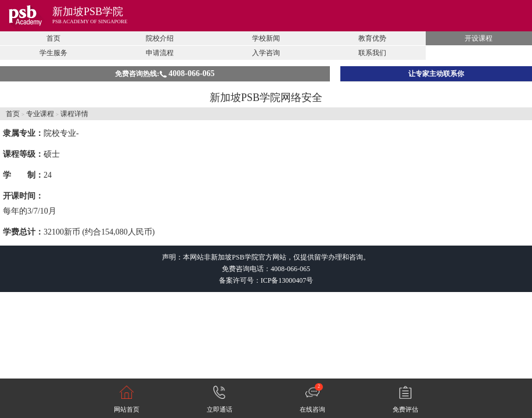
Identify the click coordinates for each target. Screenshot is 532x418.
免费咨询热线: (165, 73)
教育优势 (372, 38)
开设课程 (479, 38)
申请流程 (160, 53)
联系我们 (372, 53)
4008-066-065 (290, 269)
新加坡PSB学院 (88, 12)
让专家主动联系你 (436, 74)
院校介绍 (160, 38)
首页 (53, 38)
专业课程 (40, 114)
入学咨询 (266, 53)
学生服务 (53, 53)
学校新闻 (266, 38)
